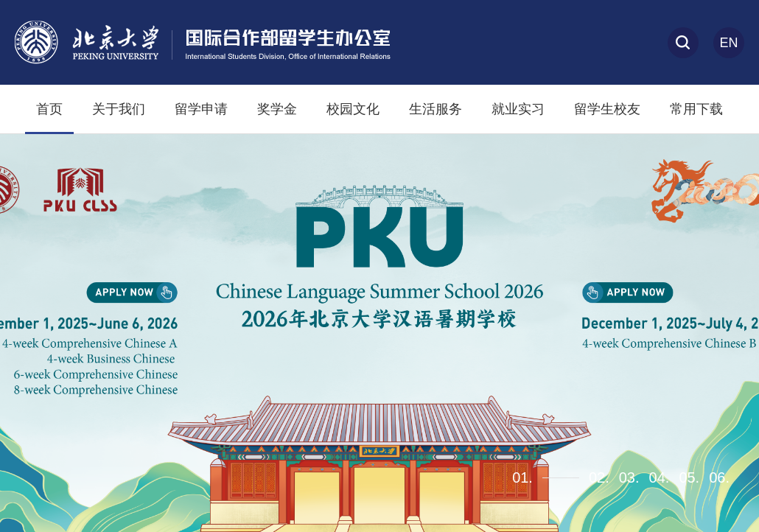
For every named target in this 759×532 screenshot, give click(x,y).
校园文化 (353, 109)
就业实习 (518, 109)
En (728, 43)
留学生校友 (607, 109)
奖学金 (277, 109)
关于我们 (119, 109)
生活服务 (436, 109)
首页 (49, 109)
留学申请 (201, 109)
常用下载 (696, 109)
